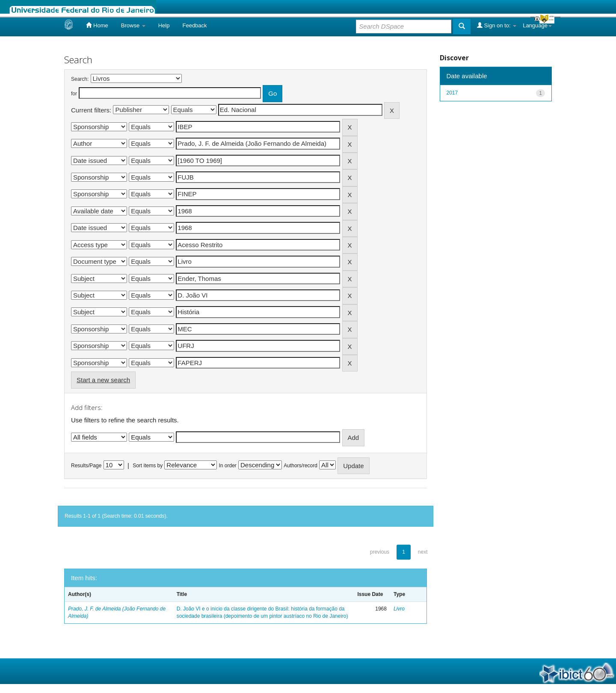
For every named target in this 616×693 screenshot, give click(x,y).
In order (228, 466)
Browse (133, 25)
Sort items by (148, 466)
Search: (80, 79)
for (74, 94)
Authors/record (301, 466)
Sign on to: (497, 25)
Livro (399, 609)
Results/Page (86, 466)
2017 (452, 93)
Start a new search (103, 380)
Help (164, 25)
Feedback (194, 25)
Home (97, 25)
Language (537, 25)
